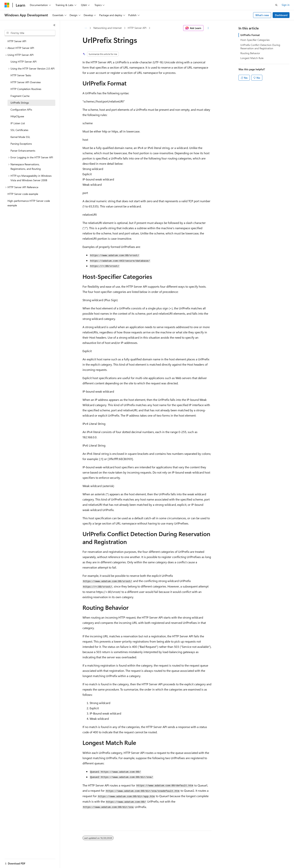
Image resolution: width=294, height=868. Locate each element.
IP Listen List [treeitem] (18, 123)
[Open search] (276, 5)
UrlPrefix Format (250, 35)
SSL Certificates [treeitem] (19, 130)
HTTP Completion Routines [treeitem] (26, 89)
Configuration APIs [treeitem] (21, 110)
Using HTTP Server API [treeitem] (24, 62)
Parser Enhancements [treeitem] (23, 151)
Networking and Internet (108, 28)
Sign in (286, 5)
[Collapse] (54, 25)
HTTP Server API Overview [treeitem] (26, 82)
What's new (262, 15)
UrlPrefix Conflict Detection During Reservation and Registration (260, 47)
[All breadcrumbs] (86, 28)
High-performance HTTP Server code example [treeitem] (29, 203)
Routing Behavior (250, 53)
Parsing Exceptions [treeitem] (21, 144)
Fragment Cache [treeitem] (20, 96)
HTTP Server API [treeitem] (17, 41)
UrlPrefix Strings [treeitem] (20, 103)
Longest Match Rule (252, 58)
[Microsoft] (7, 5)
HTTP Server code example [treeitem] (23, 194)
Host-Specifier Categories (255, 40)
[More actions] (208, 28)
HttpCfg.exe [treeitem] (17, 116)
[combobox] (30, 33)
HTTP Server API (137, 28)
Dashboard (281, 15)
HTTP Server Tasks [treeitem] (21, 75)
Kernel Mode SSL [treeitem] (20, 137)
